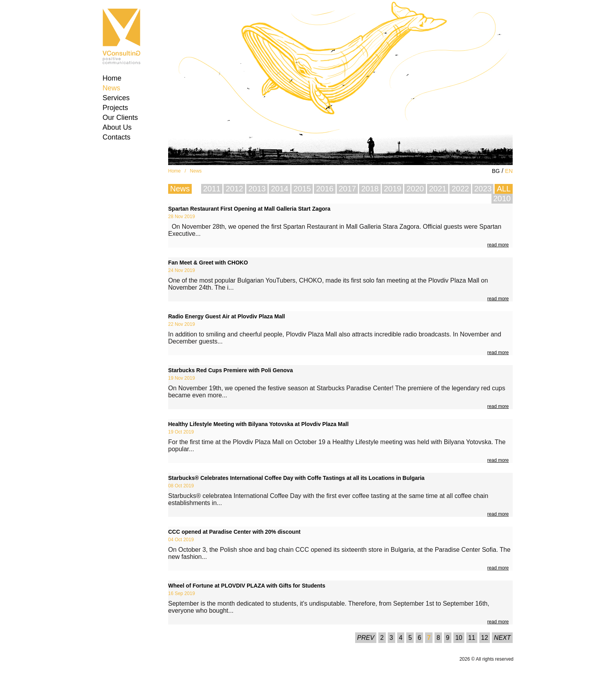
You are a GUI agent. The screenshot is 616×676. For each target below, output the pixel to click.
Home (112, 78)
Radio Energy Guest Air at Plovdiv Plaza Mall (226, 316)
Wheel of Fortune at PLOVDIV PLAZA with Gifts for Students (247, 586)
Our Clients (120, 118)
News (111, 88)
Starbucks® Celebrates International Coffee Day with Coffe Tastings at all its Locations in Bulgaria (296, 478)
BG (496, 171)
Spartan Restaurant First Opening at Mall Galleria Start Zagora (249, 209)
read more (498, 245)
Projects (115, 108)
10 (459, 638)
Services (116, 98)
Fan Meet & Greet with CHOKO (208, 263)
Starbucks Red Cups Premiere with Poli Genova (230, 370)
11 (472, 638)
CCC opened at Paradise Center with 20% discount (234, 532)
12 (485, 638)
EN (509, 171)
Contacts (116, 137)
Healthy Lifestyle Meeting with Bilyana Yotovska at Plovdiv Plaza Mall (258, 424)
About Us (117, 127)
